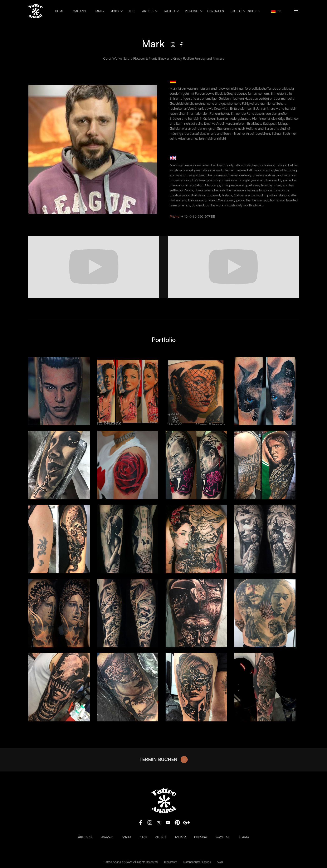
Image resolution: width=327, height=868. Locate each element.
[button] (116, 11)
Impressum (170, 862)
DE (276, 11)
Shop (252, 11)
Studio (236, 11)
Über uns (85, 837)
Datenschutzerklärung (197, 862)
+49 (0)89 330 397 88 (198, 216)
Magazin (79, 11)
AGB (220, 862)
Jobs (115, 11)
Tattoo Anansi (113, 862)
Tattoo (169, 11)
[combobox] (276, 11)
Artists (148, 11)
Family (100, 11)
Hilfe (131, 11)
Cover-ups (216, 11)
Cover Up (223, 837)
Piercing (192, 11)
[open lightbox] (59, 391)
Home (59, 11)
